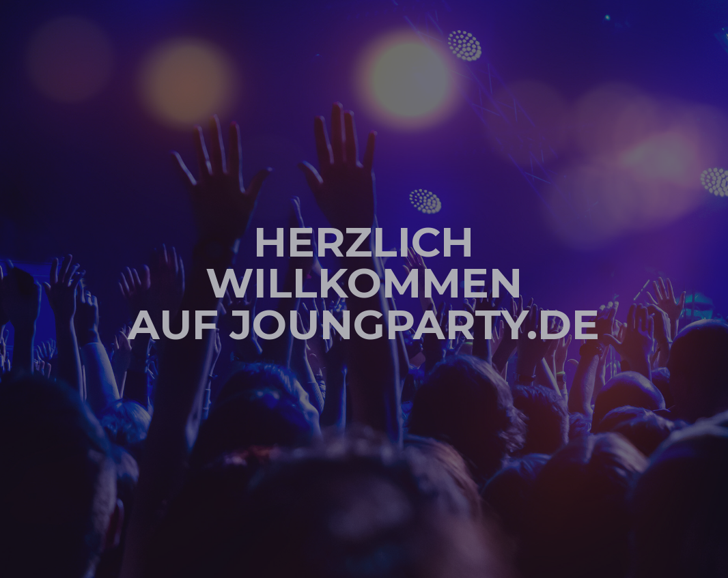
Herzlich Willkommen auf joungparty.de (364, 283)
